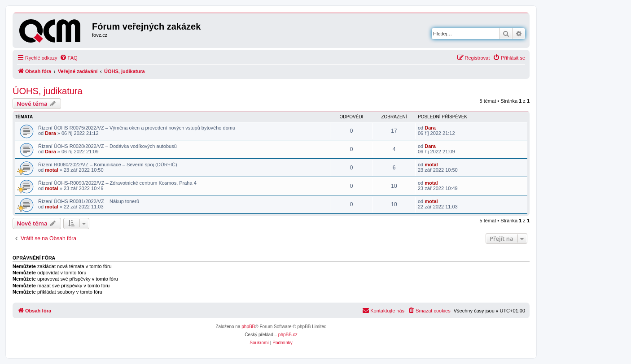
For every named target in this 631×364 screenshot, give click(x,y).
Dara (50, 133)
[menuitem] (69, 58)
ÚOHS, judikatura (48, 91)
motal (51, 170)
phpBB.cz (288, 335)
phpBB (248, 327)
